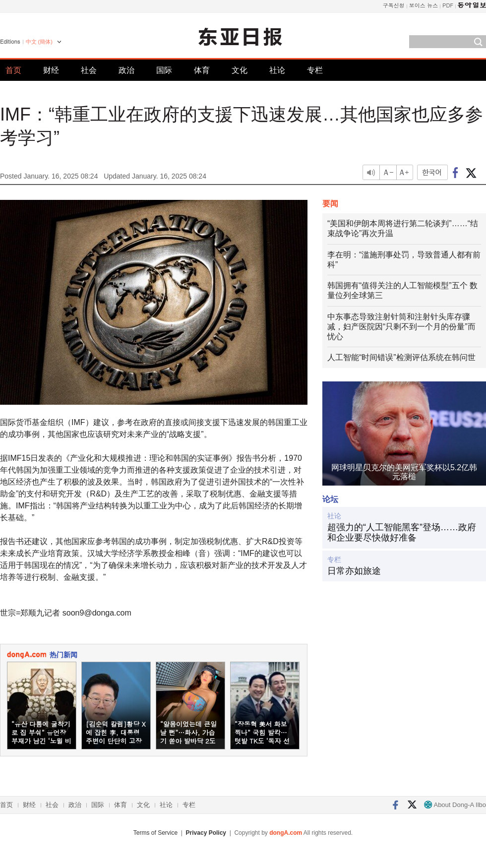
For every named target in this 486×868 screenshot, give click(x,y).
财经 (51, 70)
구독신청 (394, 5)
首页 (13, 70)
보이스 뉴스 (424, 5)
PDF (448, 5)
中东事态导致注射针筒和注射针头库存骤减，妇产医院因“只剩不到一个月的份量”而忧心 (401, 327)
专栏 (315, 70)
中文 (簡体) (39, 42)
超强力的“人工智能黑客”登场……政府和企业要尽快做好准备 (402, 533)
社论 (277, 70)
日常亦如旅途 (354, 571)
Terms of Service (155, 833)
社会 (89, 70)
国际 (164, 70)
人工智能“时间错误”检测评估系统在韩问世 (401, 357)
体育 (202, 70)
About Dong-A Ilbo (455, 805)
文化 (240, 70)
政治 (126, 70)
